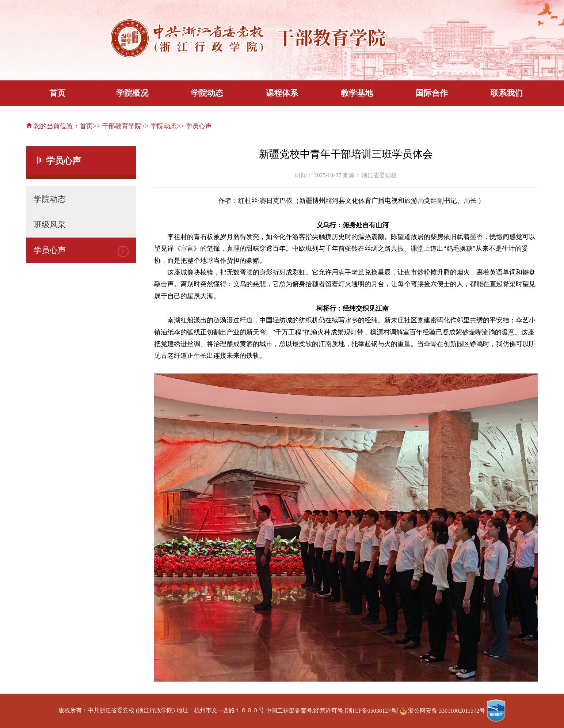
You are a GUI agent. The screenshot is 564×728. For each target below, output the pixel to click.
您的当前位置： (53, 126)
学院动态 (207, 93)
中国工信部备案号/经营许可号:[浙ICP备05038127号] (332, 711)
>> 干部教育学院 (117, 126)
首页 (57, 93)
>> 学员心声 (195, 126)
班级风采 (50, 225)
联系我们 (507, 93)
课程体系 (282, 93)
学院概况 (132, 93)
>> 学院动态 (159, 126)
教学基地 (357, 93)
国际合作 (432, 93)
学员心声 (50, 250)
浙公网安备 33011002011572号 (443, 711)
